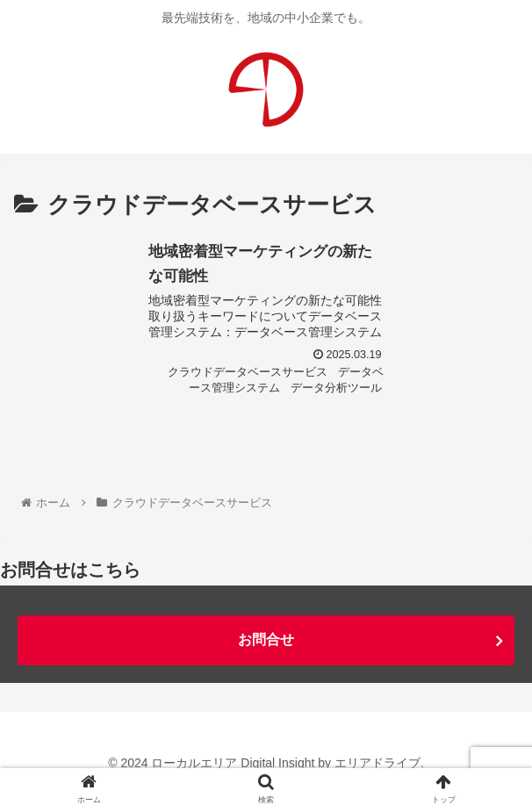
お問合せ (266, 640)
